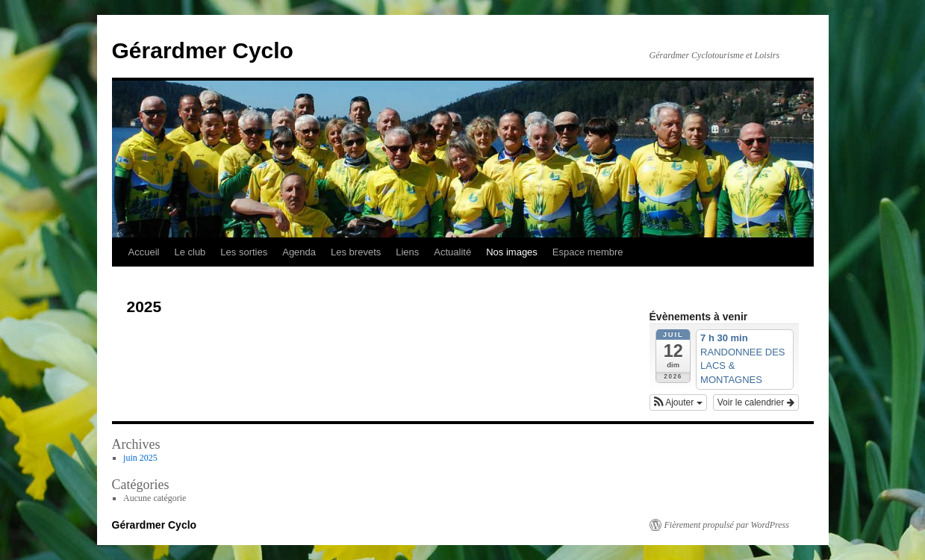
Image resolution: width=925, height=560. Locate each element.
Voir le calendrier (756, 402)
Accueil (144, 252)
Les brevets (356, 252)
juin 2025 (140, 458)
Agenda (299, 252)
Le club (190, 252)
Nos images (512, 252)
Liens (407, 252)
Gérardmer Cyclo (203, 50)
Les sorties (244, 252)
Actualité (452, 252)
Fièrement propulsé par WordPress (727, 525)
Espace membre (588, 252)
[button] (678, 402)
